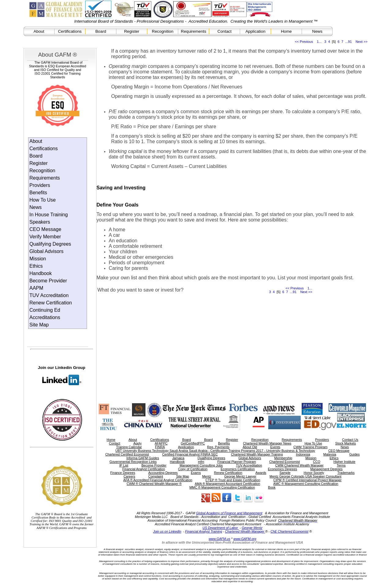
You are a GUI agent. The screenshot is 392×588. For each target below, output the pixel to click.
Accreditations (45, 317)
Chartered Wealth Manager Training (257, 454)
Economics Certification (237, 469)
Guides (355, 454)
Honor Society (314, 473)
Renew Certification (51, 303)
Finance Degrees (123, 473)
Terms (341, 465)
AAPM (36, 288)
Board (101, 31)
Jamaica (178, 458)
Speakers (40, 222)
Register (132, 31)
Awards (261, 473)
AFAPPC (161, 443)
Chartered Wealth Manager (245, 531)
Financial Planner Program (237, 462)
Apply (138, 443)
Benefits (38, 193)
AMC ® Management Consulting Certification (306, 484)
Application (255, 31)
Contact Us (350, 440)
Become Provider (48, 281)
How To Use (43, 200)
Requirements (194, 31)
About (39, 31)
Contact (224, 31)
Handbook (41, 273)
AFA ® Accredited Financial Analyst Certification (158, 480)
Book (272, 487)
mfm (201, 462)
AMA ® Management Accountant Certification (227, 484)
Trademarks (346, 473)
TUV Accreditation (49, 295)
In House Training (49, 215)
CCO (317, 462)
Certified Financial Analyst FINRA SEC (190, 454)
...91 (349, 42)
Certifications (70, 31)
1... (319, 42)
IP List (124, 465)
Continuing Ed (45, 310)
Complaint (156, 476)
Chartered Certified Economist (127, 454)
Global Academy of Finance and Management (229, 513)
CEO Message (45, 229)
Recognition (163, 31)
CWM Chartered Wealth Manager (300, 465)
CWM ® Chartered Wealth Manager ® (154, 484)
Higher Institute (345, 462)
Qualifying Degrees (50, 244)
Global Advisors (46, 251)
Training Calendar (129, 447)
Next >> (362, 42)
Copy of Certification (193, 469)
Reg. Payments (218, 447)
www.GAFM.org (245, 539)
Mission (38, 259)
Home (286, 31)
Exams (196, 473)
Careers (129, 476)
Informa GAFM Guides (143, 458)
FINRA (160, 447)
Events (275, 447)
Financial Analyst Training (204, 531)
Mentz (207, 476)
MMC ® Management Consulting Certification (222, 487)
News (317, 31)
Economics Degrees (283, 469)
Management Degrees (326, 469)
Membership (283, 458)
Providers (40, 185)
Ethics (36, 266)
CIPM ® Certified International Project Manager (308, 480)
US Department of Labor (221, 528)
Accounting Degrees (163, 473)
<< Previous (304, 42)
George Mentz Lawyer (240, 476)
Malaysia (330, 454)
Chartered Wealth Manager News (267, 443)
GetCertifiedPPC (193, 443)
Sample (285, 473)
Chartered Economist (285, 462)
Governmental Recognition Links (133, 462)
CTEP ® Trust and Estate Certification (233, 480)
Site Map (39, 325)
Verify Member (45, 237)
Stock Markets (346, 443)
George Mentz (252, 528)
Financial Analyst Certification (143, 469)
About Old (250, 447)
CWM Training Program (310, 447)
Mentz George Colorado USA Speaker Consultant (305, 476)
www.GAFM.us (219, 539)
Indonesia (303, 454)
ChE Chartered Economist (289, 531)
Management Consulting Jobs (201, 465)
